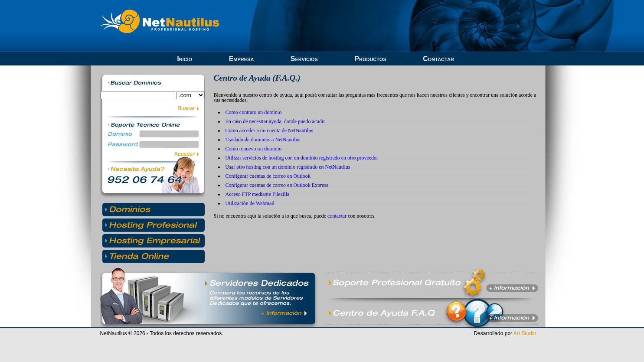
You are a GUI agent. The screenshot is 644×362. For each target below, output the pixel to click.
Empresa (242, 59)
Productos (370, 59)
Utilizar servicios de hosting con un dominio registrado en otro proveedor (302, 158)
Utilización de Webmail (250, 203)
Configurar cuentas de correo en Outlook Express (277, 185)
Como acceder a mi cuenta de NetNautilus (270, 130)
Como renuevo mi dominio (254, 149)
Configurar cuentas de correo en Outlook (268, 176)
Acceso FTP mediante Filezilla (258, 194)
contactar (337, 216)
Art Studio (525, 333)
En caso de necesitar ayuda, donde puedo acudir (275, 121)
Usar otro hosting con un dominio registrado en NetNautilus (288, 167)
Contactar (438, 59)
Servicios (304, 59)
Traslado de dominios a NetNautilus (263, 140)
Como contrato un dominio (254, 112)
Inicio (185, 59)
